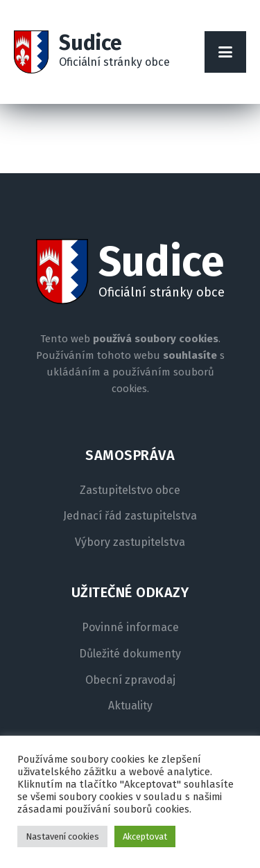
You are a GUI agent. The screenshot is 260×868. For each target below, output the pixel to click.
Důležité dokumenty (130, 654)
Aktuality (130, 706)
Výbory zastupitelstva (130, 542)
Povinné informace (130, 628)
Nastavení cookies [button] (62, 836)
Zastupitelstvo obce (130, 490)
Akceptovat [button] (145, 836)
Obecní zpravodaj (130, 680)
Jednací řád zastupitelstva (130, 516)
